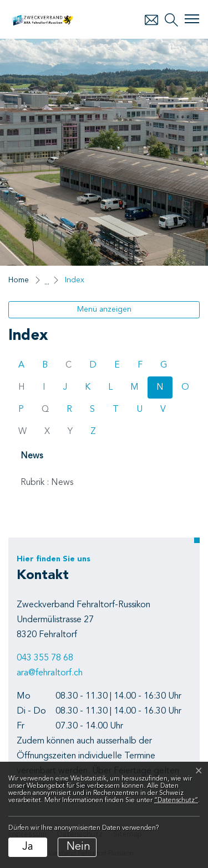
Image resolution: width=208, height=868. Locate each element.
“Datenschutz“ (176, 800)
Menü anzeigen (104, 309)
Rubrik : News (47, 483)
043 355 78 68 (45, 658)
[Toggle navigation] (192, 19)
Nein (78, 847)
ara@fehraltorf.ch (50, 673)
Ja (28, 847)
